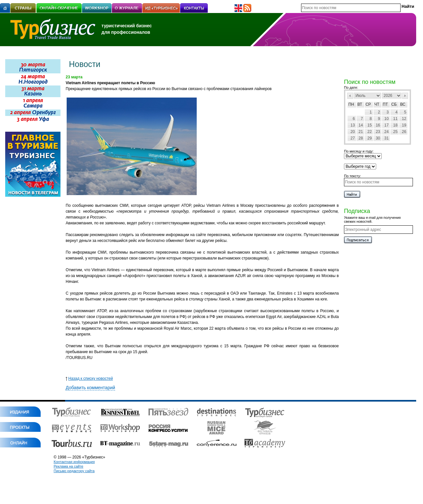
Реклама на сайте (68, 466)
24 (386, 132)
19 (404, 125)
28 (361, 138)
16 (378, 125)
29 (370, 138)
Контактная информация (74, 462)
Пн (351, 104)
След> (405, 96)
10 (386, 119)
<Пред (350, 96)
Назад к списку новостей (89, 378)
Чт (377, 104)
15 (370, 125)
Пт (385, 104)
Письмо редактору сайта (74, 471)
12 (404, 119)
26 (404, 132)
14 (361, 125)
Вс (403, 104)
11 (395, 119)
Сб (394, 104)
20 (353, 132)
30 (378, 138)
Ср (368, 104)
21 (361, 132)
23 (378, 132)
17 (386, 125)
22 (370, 132)
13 (353, 125)
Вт (360, 104)
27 (353, 138)
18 (395, 125)
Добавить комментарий (90, 388)
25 (395, 132)
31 (386, 138)
